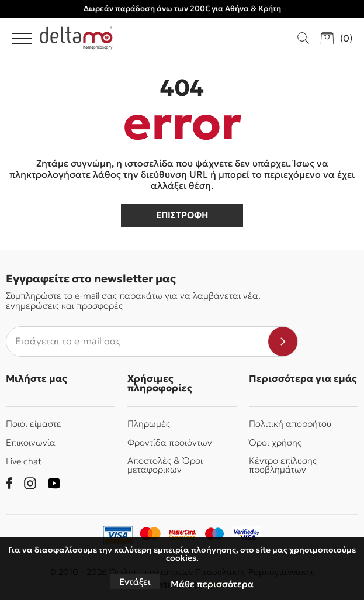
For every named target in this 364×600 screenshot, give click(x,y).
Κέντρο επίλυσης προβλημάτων (283, 465)
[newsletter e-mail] (137, 342)
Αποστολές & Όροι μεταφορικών (165, 465)
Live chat (24, 461)
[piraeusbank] (247, 535)
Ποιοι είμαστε (34, 424)
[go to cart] (336, 38)
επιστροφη (182, 215)
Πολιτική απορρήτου (290, 424)
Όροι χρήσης (275, 442)
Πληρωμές (149, 424)
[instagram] (30, 483)
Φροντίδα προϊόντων (170, 442)
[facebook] (9, 483)
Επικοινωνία (31, 442)
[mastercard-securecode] (182, 535)
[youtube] (54, 483)
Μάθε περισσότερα (212, 584)
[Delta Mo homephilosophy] (76, 38)
